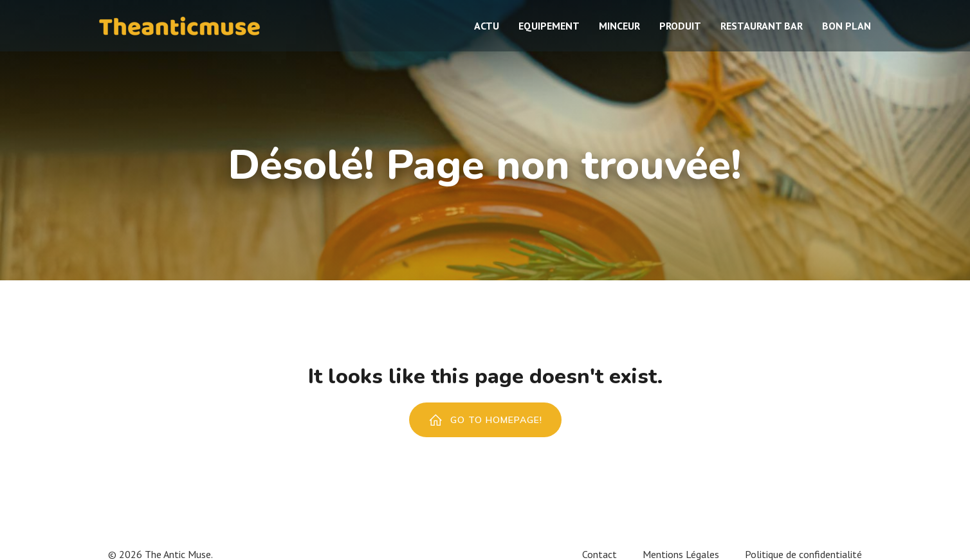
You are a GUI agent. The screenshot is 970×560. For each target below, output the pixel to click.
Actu (487, 26)
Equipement (549, 26)
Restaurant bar (762, 26)
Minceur (619, 26)
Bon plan (846, 26)
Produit (680, 26)
